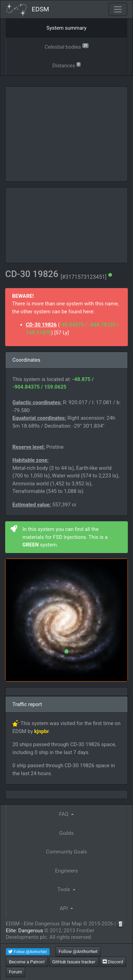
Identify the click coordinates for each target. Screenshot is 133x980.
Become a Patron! (27, 962)
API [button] (65, 908)
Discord (113, 962)
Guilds (66, 833)
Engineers (66, 871)
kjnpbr (42, 731)
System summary (66, 28)
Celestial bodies (66, 46)
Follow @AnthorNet (78, 952)
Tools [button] (64, 889)
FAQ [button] (65, 814)
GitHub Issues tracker (74, 962)
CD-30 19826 (41, 325)
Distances (66, 65)
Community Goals (67, 852)
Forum (16, 972)
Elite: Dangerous (24, 931)
